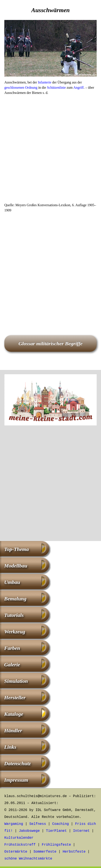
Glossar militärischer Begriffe (50, 343)
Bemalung (15, 599)
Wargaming (14, 824)
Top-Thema (16, 549)
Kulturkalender (19, 838)
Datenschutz (17, 763)
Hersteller (15, 698)
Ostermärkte (16, 852)
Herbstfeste (74, 852)
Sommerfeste (45, 852)
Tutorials (14, 615)
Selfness (38, 824)
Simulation (16, 681)
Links (10, 747)
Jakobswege (29, 831)
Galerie (12, 665)
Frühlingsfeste (56, 845)
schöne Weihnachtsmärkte (28, 859)
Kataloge (14, 714)
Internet (81, 831)
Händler (13, 731)
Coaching (61, 824)
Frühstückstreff (20, 845)
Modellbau (16, 566)
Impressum (16, 780)
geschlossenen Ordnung (21, 87)
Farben (12, 648)
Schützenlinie (56, 87)
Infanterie (45, 82)
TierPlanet (56, 831)
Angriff (78, 87)
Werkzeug (15, 632)
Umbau (12, 582)
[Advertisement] (50, 150)
